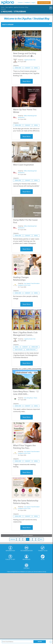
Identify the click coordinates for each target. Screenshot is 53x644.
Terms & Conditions (38, 572)
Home (3, 7)
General (3, 9)
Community (28, 68)
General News (18, 68)
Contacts (20, 3)
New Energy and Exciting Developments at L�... (25, 55)
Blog (27, 7)
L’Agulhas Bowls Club (30, 60)
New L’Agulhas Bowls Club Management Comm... (25, 334)
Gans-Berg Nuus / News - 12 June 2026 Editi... (26, 393)
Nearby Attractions (31, 350)
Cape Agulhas (9, 7)
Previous (13, 539)
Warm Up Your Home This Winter (25, 111)
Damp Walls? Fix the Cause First (25, 221)
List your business (44, 3)
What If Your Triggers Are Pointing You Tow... (24, 447)
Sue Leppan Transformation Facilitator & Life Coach (29, 284)
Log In (33, 3)
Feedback (27, 3)
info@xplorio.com (24, 572)
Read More (27, 81)
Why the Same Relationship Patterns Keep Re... (26, 502)
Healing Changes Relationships (21, 279)
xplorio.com (31, 572)
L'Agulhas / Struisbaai (13, 11)
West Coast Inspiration (23, 165)
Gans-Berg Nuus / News (31, 398)
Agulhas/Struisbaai (19, 7)
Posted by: (21, 60)
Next (41, 539)
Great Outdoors (19, 350)
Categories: (16, 65)
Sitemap (44, 572)
